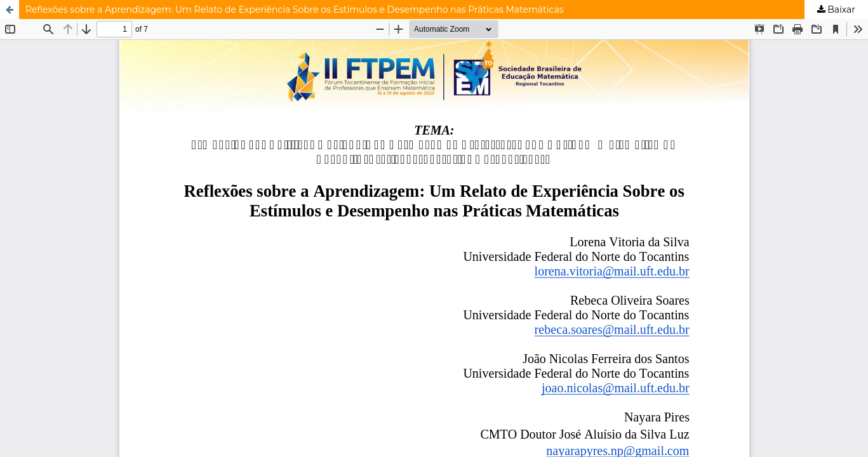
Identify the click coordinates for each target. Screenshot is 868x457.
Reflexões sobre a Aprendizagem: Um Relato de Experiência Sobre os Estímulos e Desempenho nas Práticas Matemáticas (295, 10)
